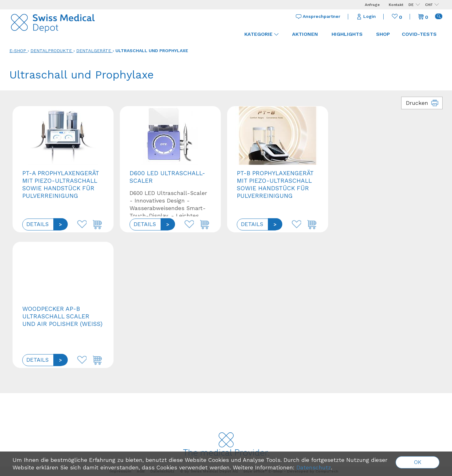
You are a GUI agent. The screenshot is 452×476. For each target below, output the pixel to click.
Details (37, 224)
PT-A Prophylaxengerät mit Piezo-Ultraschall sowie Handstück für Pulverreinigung (61, 184)
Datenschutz (314, 468)
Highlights (347, 34)
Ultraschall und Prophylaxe (152, 51)
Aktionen (305, 34)
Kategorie (261, 34)
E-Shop (18, 51)
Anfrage (372, 5)
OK (418, 462)
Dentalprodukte (51, 51)
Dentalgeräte (94, 51)
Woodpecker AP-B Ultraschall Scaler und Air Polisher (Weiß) (62, 316)
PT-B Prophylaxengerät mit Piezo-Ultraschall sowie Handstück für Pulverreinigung (275, 184)
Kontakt (396, 5)
